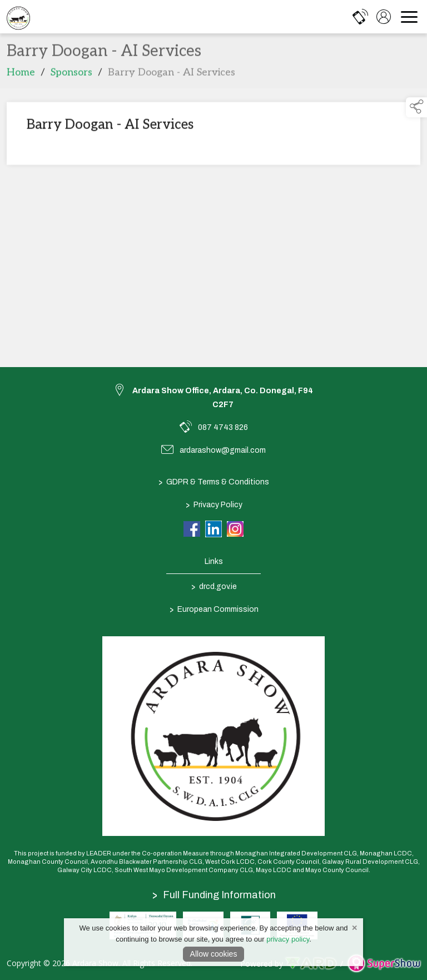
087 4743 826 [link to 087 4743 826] (223, 427)
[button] (416, 107)
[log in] (384, 17)
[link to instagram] (235, 529)
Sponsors (71, 75)
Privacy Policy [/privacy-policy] (213, 504)
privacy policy (288, 939)
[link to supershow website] (384, 964)
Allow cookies (214, 954)
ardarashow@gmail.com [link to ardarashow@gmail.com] (223, 450)
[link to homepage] (18, 17)
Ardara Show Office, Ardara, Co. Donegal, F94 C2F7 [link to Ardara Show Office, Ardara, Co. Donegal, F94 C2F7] (223, 398)
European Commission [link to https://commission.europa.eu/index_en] (213, 609)
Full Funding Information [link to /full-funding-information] (214, 895)
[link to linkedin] (213, 529)
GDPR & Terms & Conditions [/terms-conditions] (214, 482)
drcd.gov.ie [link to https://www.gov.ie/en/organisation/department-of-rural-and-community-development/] (213, 586)
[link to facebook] (192, 529)
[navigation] (409, 17)
